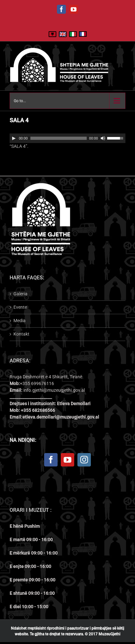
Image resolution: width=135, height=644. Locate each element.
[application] (67, 138)
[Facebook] (51, 460)
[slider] (59, 138)
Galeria (20, 294)
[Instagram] (84, 460)
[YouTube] (67, 460)
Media (20, 321)
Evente (20, 307)
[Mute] (103, 138)
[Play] (14, 138)
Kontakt (21, 334)
